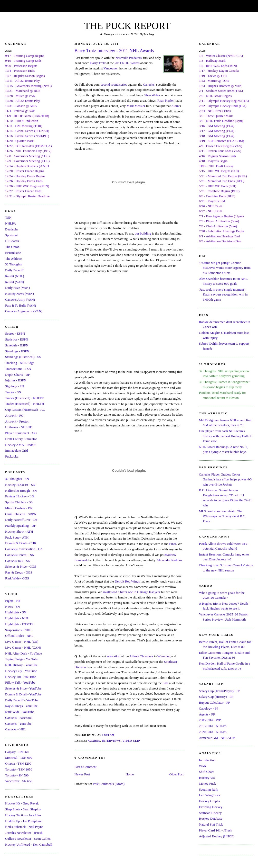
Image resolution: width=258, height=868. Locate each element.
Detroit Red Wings (127, 581)
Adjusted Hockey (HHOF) (217, 836)
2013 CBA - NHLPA (213, 726)
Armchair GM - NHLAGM (217, 738)
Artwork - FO (14, 415)
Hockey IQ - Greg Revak (22, 803)
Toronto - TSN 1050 (19, 769)
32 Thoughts (13, 264)
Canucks (149, 84)
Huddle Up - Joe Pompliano (24, 821)
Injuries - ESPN (16, 380)
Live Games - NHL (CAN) (23, 647)
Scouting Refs (208, 789)
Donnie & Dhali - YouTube (23, 694)
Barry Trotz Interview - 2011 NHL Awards (114, 51)
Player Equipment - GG (21, 433)
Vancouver (111, 68)
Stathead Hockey (210, 813)
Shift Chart (206, 772)
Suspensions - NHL (18, 630)
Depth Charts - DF (17, 375)
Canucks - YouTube (18, 724)
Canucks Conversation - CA (24, 549)
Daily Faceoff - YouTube (22, 700)
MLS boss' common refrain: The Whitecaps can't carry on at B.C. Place (222, 516)
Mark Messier (136, 106)
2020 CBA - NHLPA (213, 732)
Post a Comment (85, 767)
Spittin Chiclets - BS (19, 502)
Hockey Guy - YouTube (21, 671)
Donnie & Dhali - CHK (21, 543)
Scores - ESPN (15, 333)
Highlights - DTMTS (19, 624)
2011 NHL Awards (127, 63)
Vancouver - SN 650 (19, 781)
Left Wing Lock (210, 795)
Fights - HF (13, 601)
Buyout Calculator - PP (214, 703)
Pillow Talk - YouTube (20, 682)
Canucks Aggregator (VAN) (24, 311)
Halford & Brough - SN (21, 491)
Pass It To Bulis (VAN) (21, 305)
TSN (8, 217)
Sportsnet (11, 235)
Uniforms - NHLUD (19, 427)
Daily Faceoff (14, 270)
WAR (203, 766)
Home (130, 774)
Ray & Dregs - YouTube (21, 706)
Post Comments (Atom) (109, 784)
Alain (175, 106)
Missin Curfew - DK (19, 508)
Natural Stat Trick (211, 824)
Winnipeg (164, 656)
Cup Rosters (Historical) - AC (25, 410)
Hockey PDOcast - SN (20, 485)
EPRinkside (13, 253)
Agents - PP (207, 714)
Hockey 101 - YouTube (21, 677)
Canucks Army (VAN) (20, 299)
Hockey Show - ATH (19, 531)
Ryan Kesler (166, 100)
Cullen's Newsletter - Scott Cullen (28, 839)
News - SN (12, 607)
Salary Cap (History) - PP (216, 697)
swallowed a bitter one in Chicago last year (131, 592)
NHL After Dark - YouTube (23, 653)
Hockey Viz (207, 778)
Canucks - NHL (16, 729)
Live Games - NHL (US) (22, 642)
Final (173, 544)
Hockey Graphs (209, 801)
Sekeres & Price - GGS (21, 566)
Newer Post (82, 774)
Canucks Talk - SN (18, 561)
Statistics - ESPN (17, 339)
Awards (94, 741)
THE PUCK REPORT (127, 26)
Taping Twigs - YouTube (22, 659)
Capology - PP (209, 708)
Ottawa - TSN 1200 (18, 763)
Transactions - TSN (18, 369)
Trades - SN (13, 392)
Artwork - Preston (17, 421)
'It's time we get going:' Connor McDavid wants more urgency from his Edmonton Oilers (225, 268)
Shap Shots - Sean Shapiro (23, 809)
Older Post (176, 774)
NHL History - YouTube (21, 665)
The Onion (12, 247)
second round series (114, 84)
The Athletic (13, 259)
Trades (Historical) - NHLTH (25, 404)
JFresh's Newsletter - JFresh (24, 833)
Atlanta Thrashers (141, 656)
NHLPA (11, 223)
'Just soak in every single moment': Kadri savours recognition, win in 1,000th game (223, 294)
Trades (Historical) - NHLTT (24, 398)
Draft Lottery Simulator (21, 439)
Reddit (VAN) (15, 282)
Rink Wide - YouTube (20, 712)
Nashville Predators (129, 58)
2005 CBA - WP (210, 720)
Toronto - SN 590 (17, 775)
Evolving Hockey (211, 807)
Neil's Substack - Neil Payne (24, 827)
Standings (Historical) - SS (23, 357)
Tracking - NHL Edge (20, 363)
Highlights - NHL (17, 618)
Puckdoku (12, 456)
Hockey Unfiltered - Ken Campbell (29, 844)
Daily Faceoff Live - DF (21, 520)
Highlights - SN (16, 612)
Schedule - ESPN (17, 345)
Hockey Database (211, 818)
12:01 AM (108, 735)
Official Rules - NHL (19, 636)
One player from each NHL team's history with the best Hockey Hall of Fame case (225, 436)
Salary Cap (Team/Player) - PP (219, 691)
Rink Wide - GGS (17, 578)
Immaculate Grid (16, 450)
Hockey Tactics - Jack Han (23, 815)
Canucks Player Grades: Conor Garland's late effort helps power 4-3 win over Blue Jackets (225, 479)
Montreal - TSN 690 (19, 758)
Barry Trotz (98, 63)
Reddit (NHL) (15, 276)
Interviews (111, 741)
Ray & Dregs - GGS (19, 572)
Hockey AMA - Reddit (20, 445)
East (165, 683)
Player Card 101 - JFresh (216, 830)
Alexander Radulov (170, 560)
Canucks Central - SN (20, 555)
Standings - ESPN (17, 351)
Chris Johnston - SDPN (21, 514)
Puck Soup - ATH (17, 537)
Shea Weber (152, 95)
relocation (113, 656)
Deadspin (11, 229)
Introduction (207, 760)
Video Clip (131, 741)
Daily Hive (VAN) (17, 288)
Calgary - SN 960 (17, 752)
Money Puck (207, 784)
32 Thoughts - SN (17, 479)
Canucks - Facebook (19, 718)
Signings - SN (15, 386)
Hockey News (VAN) (20, 294)
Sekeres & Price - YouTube (23, 688)
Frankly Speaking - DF (21, 526)
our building (143, 233)
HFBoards (12, 241)
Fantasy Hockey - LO (20, 496)
